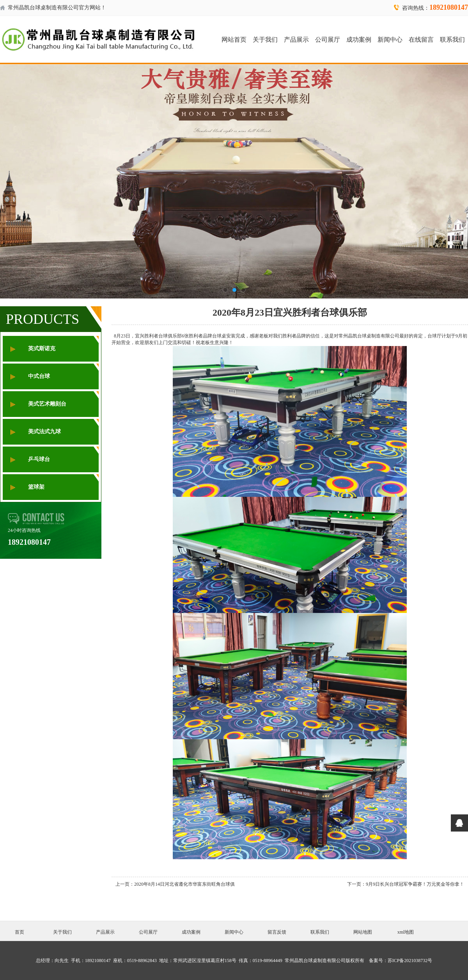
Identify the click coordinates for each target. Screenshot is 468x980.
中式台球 (39, 376)
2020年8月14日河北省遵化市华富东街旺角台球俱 (184, 884)
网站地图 (363, 932)
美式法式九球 (44, 432)
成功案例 (359, 40)
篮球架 (36, 487)
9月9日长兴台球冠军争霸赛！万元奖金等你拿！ (415, 884)
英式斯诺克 (42, 349)
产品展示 (296, 40)
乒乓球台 (39, 459)
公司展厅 (328, 40)
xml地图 (406, 932)
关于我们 (265, 40)
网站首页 (234, 40)
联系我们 (452, 40)
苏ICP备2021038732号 (410, 961)
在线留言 (421, 40)
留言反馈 (277, 932)
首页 (19, 932)
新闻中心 (390, 40)
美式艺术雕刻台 (47, 404)
